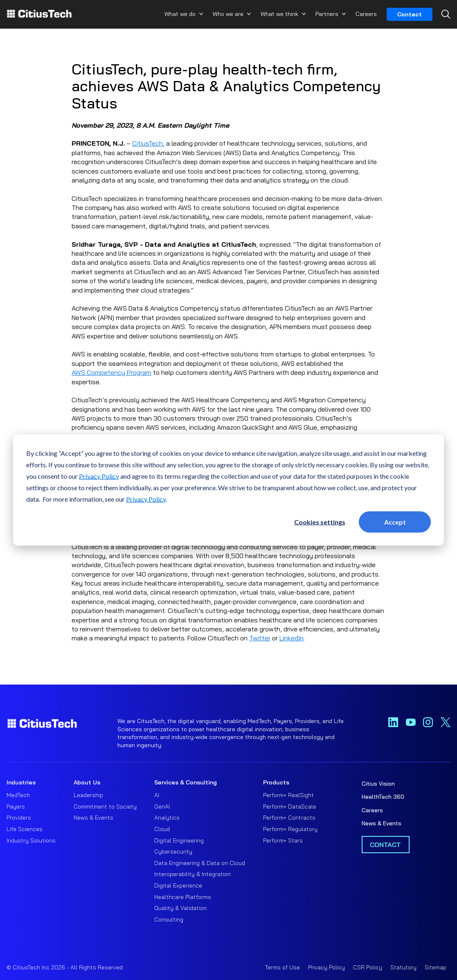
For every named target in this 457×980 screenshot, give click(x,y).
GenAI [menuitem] (162, 807)
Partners (327, 14)
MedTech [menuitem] (18, 795)
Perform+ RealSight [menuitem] (288, 795)
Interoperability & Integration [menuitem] (192, 874)
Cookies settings (320, 522)
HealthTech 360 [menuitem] (383, 797)
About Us (87, 782)
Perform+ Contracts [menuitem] (289, 818)
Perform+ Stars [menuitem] (283, 840)
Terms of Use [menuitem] (283, 967)
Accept (395, 522)
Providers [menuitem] (19, 818)
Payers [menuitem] (16, 807)
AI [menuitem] (157, 795)
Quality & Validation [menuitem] (180, 908)
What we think (279, 14)
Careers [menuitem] (372, 810)
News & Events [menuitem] (93, 818)
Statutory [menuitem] (403, 967)
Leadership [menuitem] (88, 795)
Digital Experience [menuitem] (178, 885)
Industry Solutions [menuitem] (31, 840)
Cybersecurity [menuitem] (173, 852)
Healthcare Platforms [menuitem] (183, 897)
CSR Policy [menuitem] (368, 967)
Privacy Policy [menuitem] (326, 967)
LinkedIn (292, 638)
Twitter (260, 638)
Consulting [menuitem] (169, 919)
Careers (366, 14)
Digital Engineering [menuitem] (179, 840)
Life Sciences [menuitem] (25, 829)
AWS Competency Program (111, 372)
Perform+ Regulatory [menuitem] (290, 829)
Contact (410, 14)
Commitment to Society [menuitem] (105, 807)
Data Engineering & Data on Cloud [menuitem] (200, 863)
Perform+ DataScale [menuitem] (290, 807)
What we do (180, 14)
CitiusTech (147, 143)
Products (276, 782)
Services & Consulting (186, 782)
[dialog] (228, 490)
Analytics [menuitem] (167, 818)
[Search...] (444, 29)
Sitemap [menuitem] (436, 967)
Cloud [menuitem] (162, 829)
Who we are (228, 14)
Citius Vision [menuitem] (378, 784)
